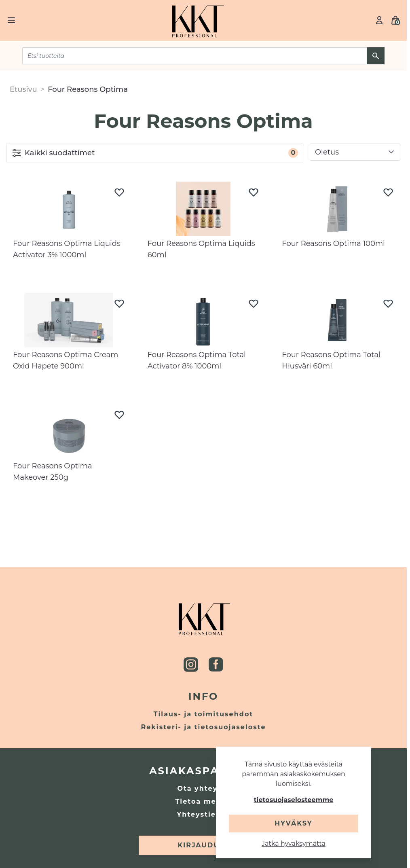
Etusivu (23, 89)
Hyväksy (293, 823)
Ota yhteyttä (203, 789)
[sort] (355, 152)
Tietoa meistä (203, 801)
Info (204, 696)
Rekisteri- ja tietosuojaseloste (204, 727)
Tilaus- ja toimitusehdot (204, 714)
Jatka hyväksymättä (294, 844)
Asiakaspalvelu (203, 771)
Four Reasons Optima (88, 89)
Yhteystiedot (204, 814)
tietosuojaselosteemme (294, 800)
